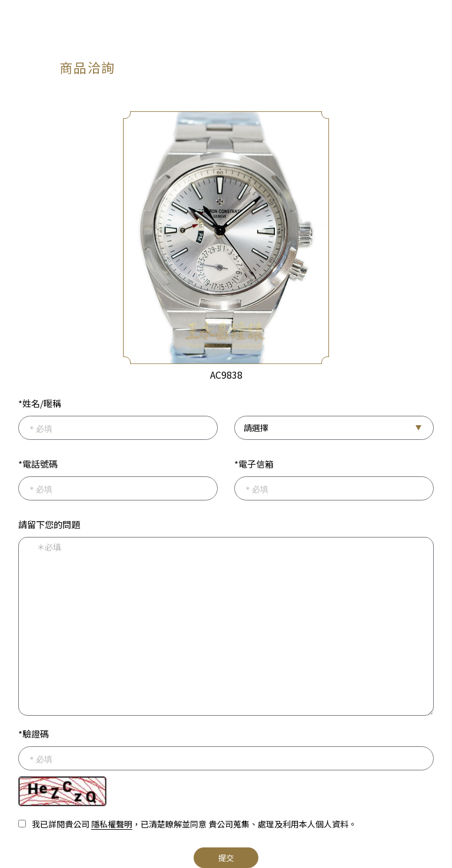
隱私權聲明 (112, 824)
